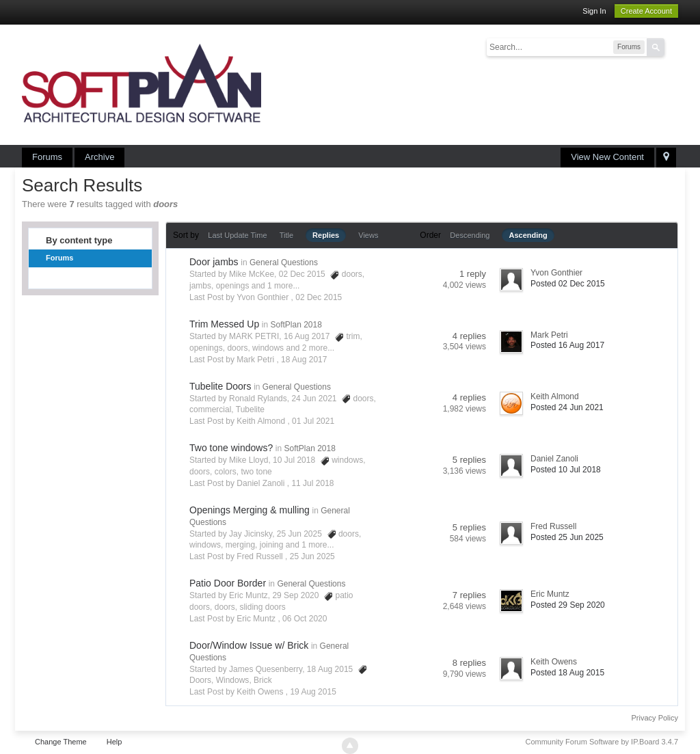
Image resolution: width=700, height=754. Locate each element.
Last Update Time (237, 235)
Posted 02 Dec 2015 (568, 284)
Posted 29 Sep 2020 (568, 605)
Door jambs (214, 262)
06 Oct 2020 (305, 619)
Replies (326, 235)
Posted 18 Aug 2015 (567, 673)
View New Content (607, 157)
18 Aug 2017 (304, 360)
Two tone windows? (231, 448)
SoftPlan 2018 (296, 325)
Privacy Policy (655, 718)
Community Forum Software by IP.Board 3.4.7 (602, 742)
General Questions (284, 262)
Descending (470, 235)
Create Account (646, 11)
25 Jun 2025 (312, 556)
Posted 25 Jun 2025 (567, 537)
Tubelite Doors (220, 386)
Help (115, 742)
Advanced (673, 46)
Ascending (528, 235)
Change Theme (61, 742)
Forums (47, 157)
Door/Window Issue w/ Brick (249, 645)
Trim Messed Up (224, 324)
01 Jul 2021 (313, 421)
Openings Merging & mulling (250, 510)
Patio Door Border (228, 583)
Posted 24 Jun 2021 (567, 407)
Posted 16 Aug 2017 (567, 345)
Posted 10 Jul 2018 (566, 470)
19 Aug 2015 (313, 692)
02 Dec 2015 (319, 297)
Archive (99, 157)
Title (286, 235)
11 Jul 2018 (312, 483)
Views (368, 235)
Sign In (594, 11)
